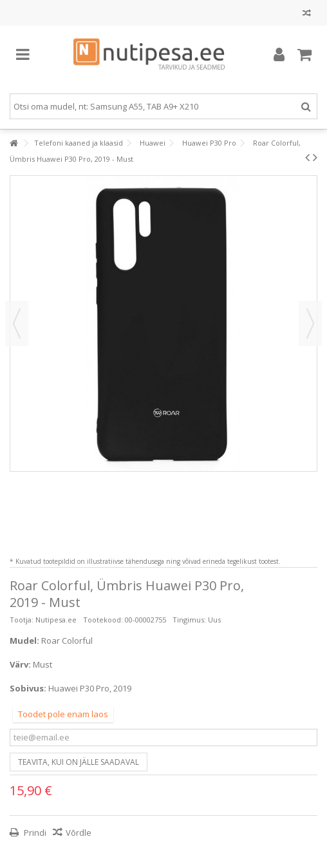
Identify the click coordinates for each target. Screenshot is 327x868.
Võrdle (79, 833)
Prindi (34, 833)
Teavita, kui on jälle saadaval (79, 762)
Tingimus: (189, 620)
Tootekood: (103, 620)
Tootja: (22, 620)
